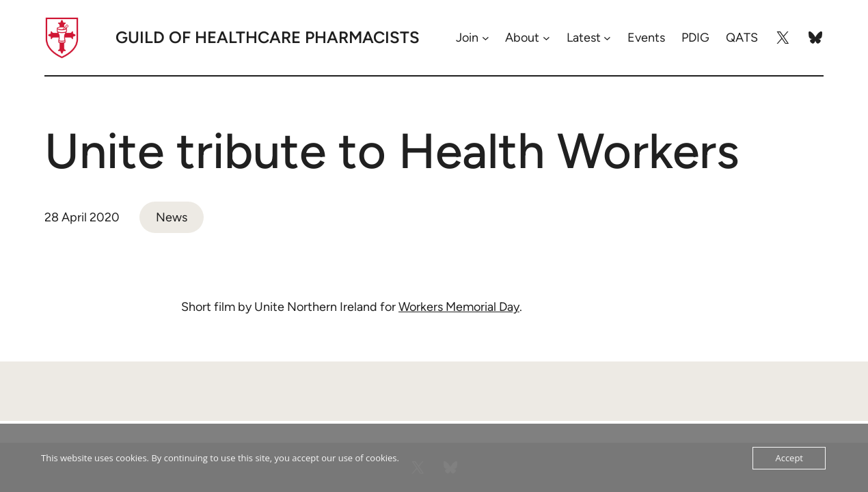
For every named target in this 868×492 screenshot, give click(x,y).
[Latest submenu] (607, 38)
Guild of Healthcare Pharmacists (268, 37)
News (172, 217)
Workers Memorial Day (459, 307)
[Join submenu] (486, 38)
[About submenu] (546, 38)
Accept (789, 458)
